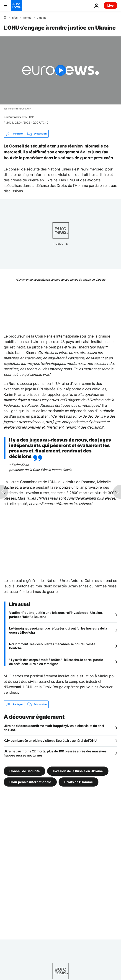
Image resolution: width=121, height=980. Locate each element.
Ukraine (41, 18)
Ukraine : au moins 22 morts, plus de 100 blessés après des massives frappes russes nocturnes (55, 753)
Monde (27, 18)
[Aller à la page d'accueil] (16, 5)
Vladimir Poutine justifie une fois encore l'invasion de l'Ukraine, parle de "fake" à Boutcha (56, 615)
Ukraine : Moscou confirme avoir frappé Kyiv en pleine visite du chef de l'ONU (54, 728)
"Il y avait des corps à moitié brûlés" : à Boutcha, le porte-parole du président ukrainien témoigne (56, 662)
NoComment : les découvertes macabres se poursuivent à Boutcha (52, 646)
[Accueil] (5, 18)
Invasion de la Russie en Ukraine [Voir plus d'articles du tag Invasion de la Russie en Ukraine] (78, 771)
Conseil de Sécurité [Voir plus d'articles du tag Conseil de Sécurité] (24, 771)
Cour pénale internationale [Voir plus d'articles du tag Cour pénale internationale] (30, 782)
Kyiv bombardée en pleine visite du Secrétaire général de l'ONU (50, 740)
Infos (14, 18)
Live (111, 5)
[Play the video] (60, 70)
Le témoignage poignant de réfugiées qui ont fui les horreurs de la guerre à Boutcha (58, 630)
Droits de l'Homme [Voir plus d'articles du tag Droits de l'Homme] (79, 782)
